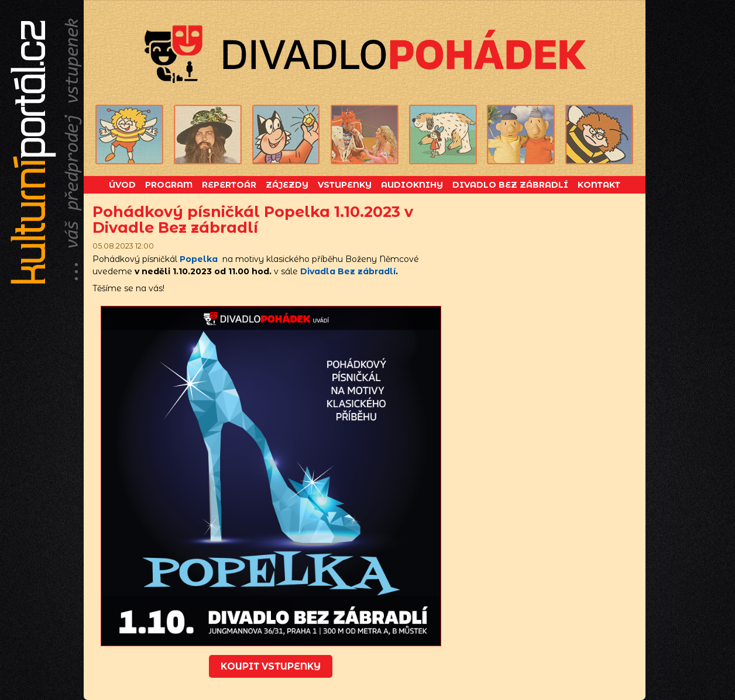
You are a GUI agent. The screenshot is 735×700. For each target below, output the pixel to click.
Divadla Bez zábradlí (348, 271)
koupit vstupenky (271, 666)
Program (169, 185)
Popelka (199, 259)
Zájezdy (287, 185)
